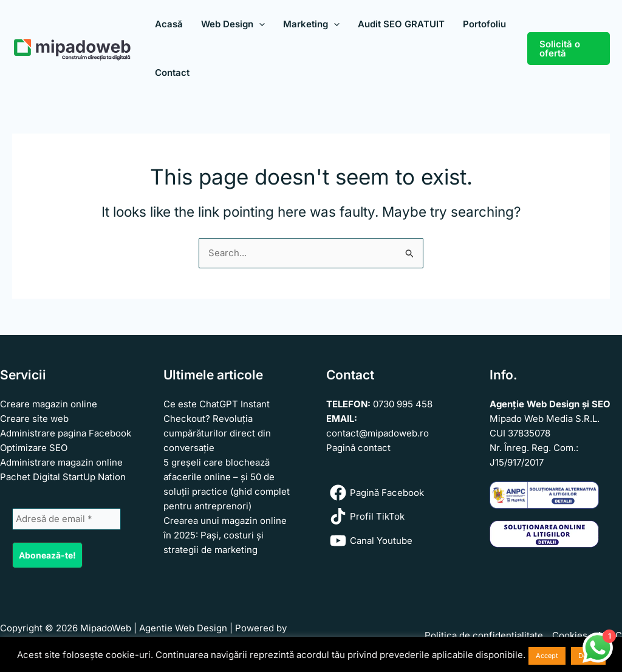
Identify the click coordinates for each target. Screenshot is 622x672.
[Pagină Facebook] (393, 493)
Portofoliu (484, 24)
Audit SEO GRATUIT (401, 24)
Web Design (233, 24)
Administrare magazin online (61, 462)
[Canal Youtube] (393, 541)
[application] (259, 24)
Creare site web (34, 419)
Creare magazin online (49, 404)
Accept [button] (547, 656)
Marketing (311, 24)
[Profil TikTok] (393, 516)
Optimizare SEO (34, 448)
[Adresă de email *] (67, 519)
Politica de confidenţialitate (484, 635)
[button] (569, 49)
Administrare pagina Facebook (66, 433)
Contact (172, 73)
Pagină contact (358, 448)
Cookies (570, 635)
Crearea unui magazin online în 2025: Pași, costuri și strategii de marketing (225, 535)
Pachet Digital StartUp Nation (63, 477)
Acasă (169, 24)
